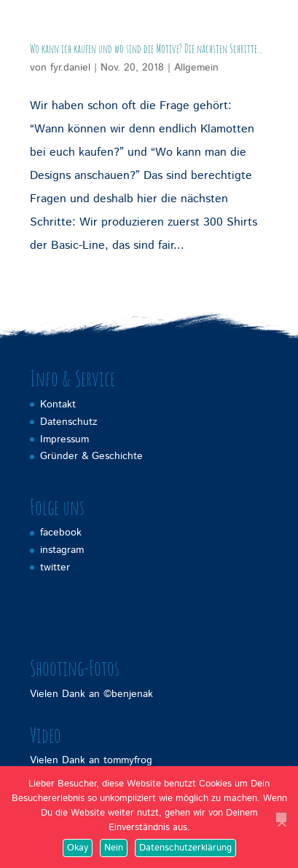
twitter (55, 568)
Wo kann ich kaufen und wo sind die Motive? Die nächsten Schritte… (147, 49)
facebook (61, 533)
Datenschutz (69, 422)
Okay (78, 848)
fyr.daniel (70, 68)
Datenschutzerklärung (185, 848)
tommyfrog (128, 760)
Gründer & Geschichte (91, 456)
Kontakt (58, 405)
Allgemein (196, 68)
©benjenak (128, 694)
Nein (114, 848)
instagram (62, 550)
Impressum (64, 439)
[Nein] (281, 817)
